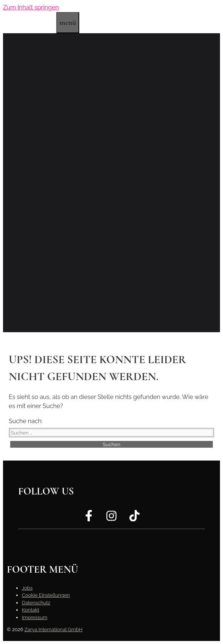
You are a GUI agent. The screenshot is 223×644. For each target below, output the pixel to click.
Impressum (35, 617)
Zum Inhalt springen (31, 7)
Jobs (27, 588)
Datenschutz (36, 603)
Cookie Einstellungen (46, 595)
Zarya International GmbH (54, 629)
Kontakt (31, 610)
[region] (111, 183)
